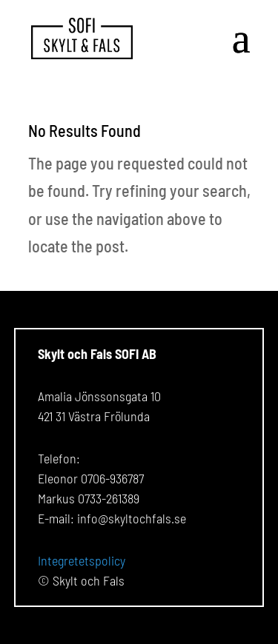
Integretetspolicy (82, 560)
